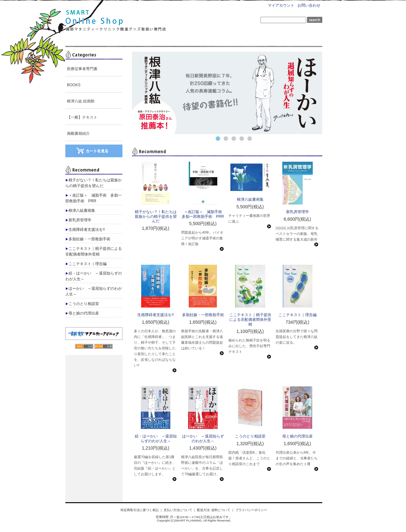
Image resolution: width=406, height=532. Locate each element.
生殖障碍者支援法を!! (85, 230)
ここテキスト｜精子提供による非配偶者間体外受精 (94, 251)
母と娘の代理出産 (82, 313)
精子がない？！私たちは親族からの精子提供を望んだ (94, 183)
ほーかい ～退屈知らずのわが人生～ (94, 291)
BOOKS (74, 85)
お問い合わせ (309, 5)
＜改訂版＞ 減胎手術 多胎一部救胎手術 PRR (94, 198)
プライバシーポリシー (251, 510)
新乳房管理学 (78, 220)
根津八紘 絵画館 (81, 101)
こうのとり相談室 (82, 304)
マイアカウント (281, 5)
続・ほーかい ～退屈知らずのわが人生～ (94, 276)
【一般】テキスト (82, 117)
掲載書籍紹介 (78, 133)
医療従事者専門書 (82, 69)
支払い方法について (178, 510)
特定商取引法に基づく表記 (140, 510)
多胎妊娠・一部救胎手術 (88, 239)
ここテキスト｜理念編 (86, 264)
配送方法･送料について (214, 510)
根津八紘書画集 (80, 211)
